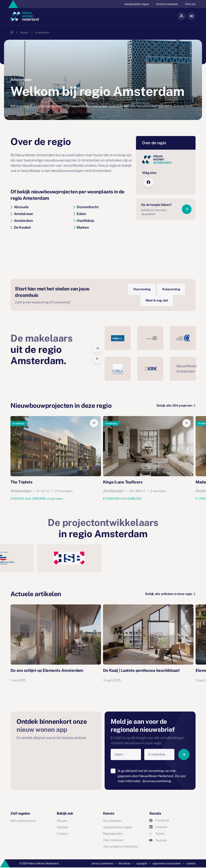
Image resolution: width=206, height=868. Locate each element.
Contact (62, 834)
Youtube (158, 840)
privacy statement (102, 863)
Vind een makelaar (167, 4)
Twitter (157, 834)
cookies (191, 863)
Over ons (190, 4)
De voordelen (112, 821)
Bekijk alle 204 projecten (176, 406)
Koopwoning (171, 289)
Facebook (159, 820)
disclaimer (124, 863)
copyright (142, 863)
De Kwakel (21, 227)
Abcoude (19, 207)
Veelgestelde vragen (137, 4)
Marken (81, 227)
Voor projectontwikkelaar (121, 846)
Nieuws (62, 821)
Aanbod (62, 827)
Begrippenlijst (113, 834)
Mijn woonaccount (23, 821)
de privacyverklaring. (157, 781)
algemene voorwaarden (167, 863)
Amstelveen (22, 214)
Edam (80, 214)
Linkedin (158, 827)
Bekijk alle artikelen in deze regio (170, 594)
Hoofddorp (84, 221)
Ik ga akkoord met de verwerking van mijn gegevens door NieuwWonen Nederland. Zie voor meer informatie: (152, 776)
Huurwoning (142, 289)
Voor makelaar (113, 840)
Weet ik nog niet (157, 300)
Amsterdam (22, 221)
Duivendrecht (86, 207)
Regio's (24, 32)
